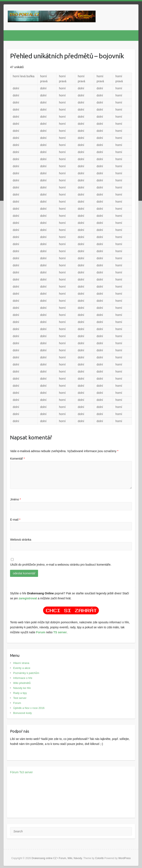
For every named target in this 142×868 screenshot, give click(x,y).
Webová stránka (21, 540)
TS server (60, 632)
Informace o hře (23, 678)
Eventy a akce (22, 668)
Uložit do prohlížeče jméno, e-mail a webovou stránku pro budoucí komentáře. (61, 565)
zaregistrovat (28, 598)
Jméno (15, 499)
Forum (41, 632)
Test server (20, 698)
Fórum (14, 772)
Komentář (17, 459)
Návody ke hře (22, 688)
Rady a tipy (20, 693)
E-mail (15, 520)
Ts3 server (26, 772)
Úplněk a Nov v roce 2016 (29, 708)
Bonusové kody (22, 713)
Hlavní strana (21, 663)
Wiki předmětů (22, 683)
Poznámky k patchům (26, 673)
